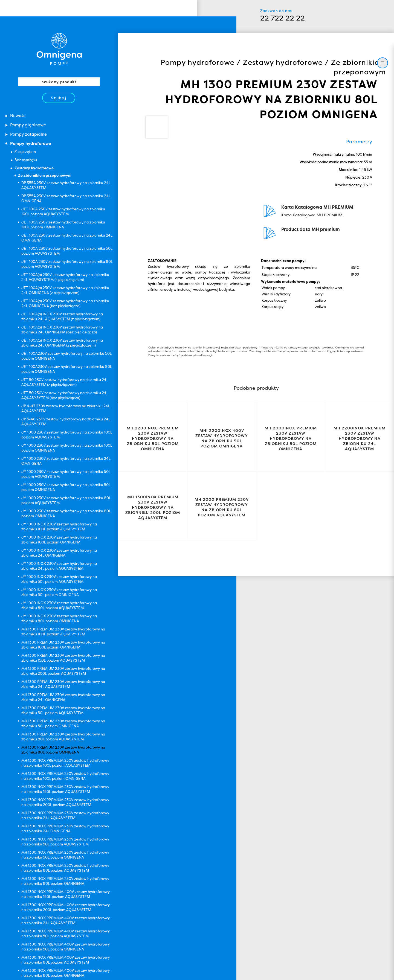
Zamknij (342, 971)
